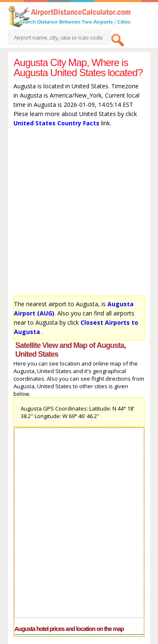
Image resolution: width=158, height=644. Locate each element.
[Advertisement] (79, 213)
